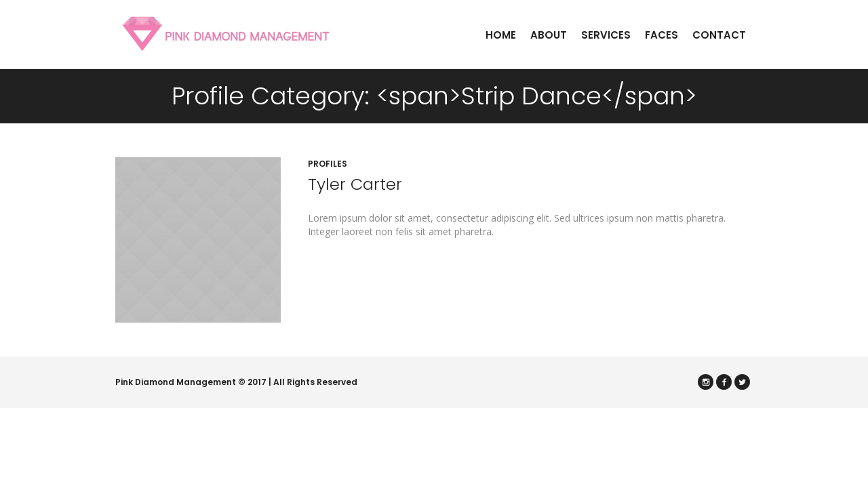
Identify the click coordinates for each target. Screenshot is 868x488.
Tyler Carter (355, 184)
